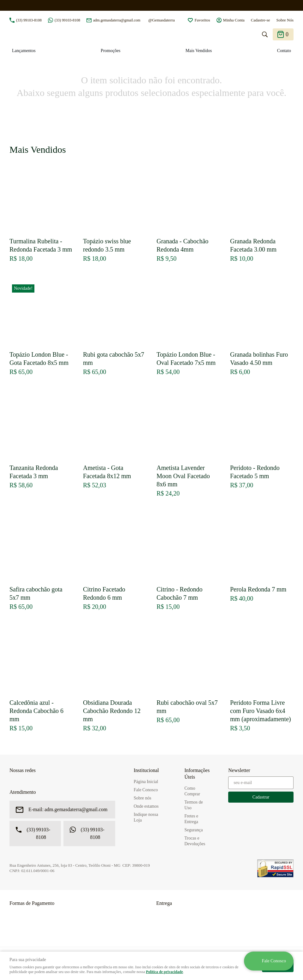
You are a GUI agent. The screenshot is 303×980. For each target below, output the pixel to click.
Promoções (110, 51)
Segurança (193, 830)
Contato (284, 51)
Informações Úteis (197, 774)
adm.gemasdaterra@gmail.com (117, 20)
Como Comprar (192, 791)
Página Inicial (146, 782)
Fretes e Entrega (191, 819)
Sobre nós (143, 798)
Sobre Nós (285, 20)
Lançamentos (24, 51)
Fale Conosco (146, 790)
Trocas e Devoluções (195, 841)
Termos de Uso (194, 805)
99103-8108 (29, 20)
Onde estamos (146, 806)
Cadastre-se (261, 20)
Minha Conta (234, 20)
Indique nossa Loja (146, 817)
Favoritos (202, 20)
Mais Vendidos (199, 51)
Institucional (146, 770)
